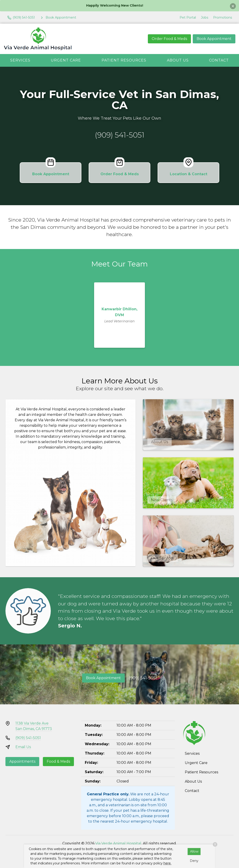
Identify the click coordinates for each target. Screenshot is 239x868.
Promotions (223, 17)
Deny (194, 861)
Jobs (205, 17)
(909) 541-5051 (120, 135)
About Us (178, 60)
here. (167, 863)
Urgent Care (66, 60)
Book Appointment (214, 39)
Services (20, 60)
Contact (219, 60)
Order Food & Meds (169, 39)
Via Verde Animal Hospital (118, 843)
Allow (194, 851)
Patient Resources (124, 60)
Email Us (23, 747)
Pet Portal (188, 17)
